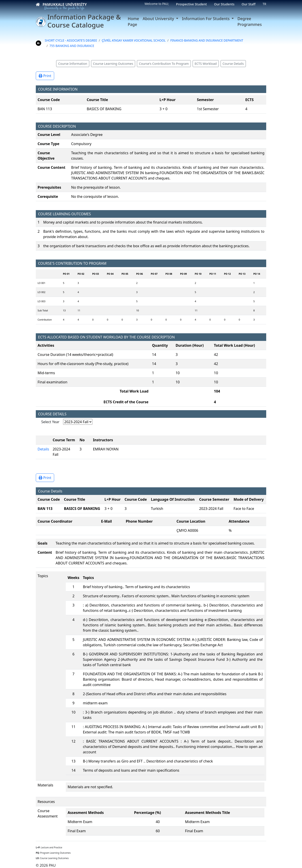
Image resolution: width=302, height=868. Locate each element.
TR (264, 4)
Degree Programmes (250, 21)
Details (43, 449)
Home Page (133, 21)
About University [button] (159, 19)
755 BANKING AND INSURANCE (72, 46)
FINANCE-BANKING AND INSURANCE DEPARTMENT (207, 40)
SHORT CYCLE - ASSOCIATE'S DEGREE (71, 40)
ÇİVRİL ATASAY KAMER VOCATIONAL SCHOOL (134, 40)
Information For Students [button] (206, 19)
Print (45, 76)
